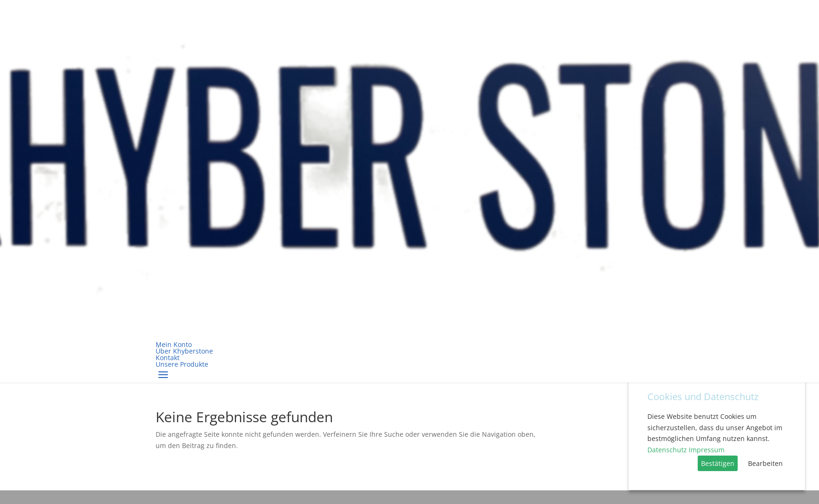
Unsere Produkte (182, 364)
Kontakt (168, 358)
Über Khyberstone (184, 351)
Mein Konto (174, 344)
